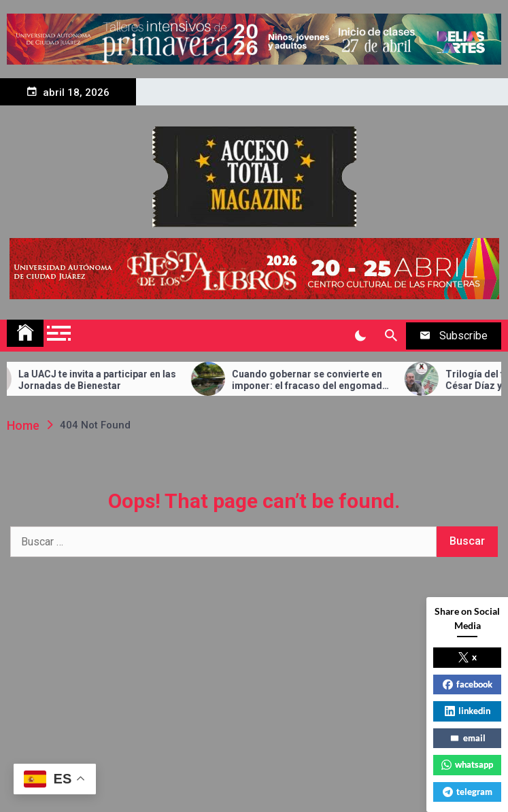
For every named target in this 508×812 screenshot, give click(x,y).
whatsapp (467, 764)
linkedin (468, 711)
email (468, 738)
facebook (468, 684)
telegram (468, 792)
